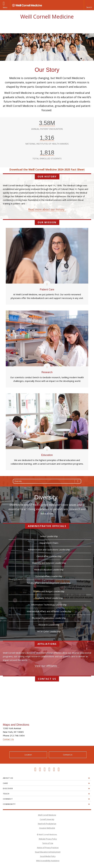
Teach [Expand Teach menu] (6, 794)
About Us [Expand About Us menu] (8, 778)
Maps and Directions (16, 725)
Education (47, 454)
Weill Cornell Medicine (47, 17)
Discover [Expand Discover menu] (8, 788)
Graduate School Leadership (49, 598)
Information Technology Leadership (49, 605)
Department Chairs (49, 543)
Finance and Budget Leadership (49, 591)
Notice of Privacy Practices (48, 848)
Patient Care (47, 289)
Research (47, 371)
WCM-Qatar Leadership (49, 631)
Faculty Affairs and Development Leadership (49, 583)
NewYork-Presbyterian (47, 824)
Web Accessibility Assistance (48, 861)
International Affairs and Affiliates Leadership (49, 611)
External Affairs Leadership (49, 576)
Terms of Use (48, 843)
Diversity (48, 481)
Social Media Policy (48, 856)
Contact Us (8, 739)
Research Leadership (49, 625)
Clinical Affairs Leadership (49, 556)
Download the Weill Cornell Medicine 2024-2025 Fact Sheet (47, 169)
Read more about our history (46, 209)
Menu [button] (5, 7)
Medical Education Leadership (49, 570)
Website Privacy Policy (48, 839)
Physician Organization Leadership (49, 618)
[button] (89, 5)
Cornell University (47, 819)
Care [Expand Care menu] (5, 783)
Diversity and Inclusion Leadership (49, 563)
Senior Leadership (49, 536)
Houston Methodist (47, 828)
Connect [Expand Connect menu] (8, 799)
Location (28, 755)
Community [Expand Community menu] (9, 804)
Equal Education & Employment (48, 852)
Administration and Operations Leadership (49, 550)
